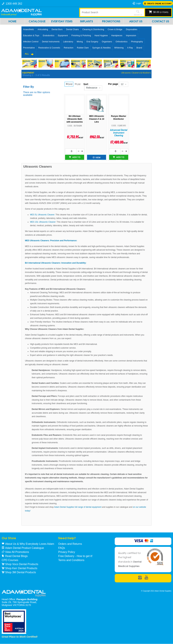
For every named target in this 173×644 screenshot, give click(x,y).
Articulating (43, 29)
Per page (113, 84)
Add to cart (76, 158)
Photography (137, 42)
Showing (36, 75)
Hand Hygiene (101, 36)
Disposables (132, 29)
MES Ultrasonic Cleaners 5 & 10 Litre (97, 119)
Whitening (119, 48)
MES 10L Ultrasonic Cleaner (43, 222)
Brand (139, 48)
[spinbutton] (71, 151)
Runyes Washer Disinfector (119, 118)
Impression (131, 36)
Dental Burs (57, 29)
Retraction (69, 48)
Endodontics (48, 36)
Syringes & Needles (101, 48)
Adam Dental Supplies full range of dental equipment (77, 507)
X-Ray (130, 48)
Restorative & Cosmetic (49, 48)
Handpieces (117, 36)
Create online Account (159, 3)
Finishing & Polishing (81, 36)
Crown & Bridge (115, 29)
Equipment (63, 36)
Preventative (29, 48)
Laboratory (68, 42)
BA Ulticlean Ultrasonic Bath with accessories (75, 119)
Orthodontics (121, 42)
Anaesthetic (29, 29)
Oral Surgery (92, 42)
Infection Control (31, 42)
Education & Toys (31, 36)
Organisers (107, 42)
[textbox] (106, 12)
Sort (86, 84)
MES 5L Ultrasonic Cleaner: (43, 215)
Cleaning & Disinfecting (93, 29)
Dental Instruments (51, 42)
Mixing (80, 42)
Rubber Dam (83, 48)
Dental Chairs (72, 29)
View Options (97, 158)
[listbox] (93, 88)
